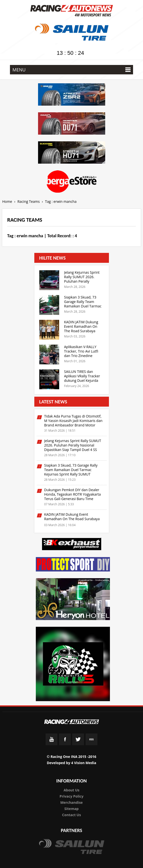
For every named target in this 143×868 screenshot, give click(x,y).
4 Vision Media (84, 763)
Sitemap (71, 809)
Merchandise (71, 802)
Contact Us (72, 815)
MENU (71, 70)
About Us (72, 790)
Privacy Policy (72, 796)
